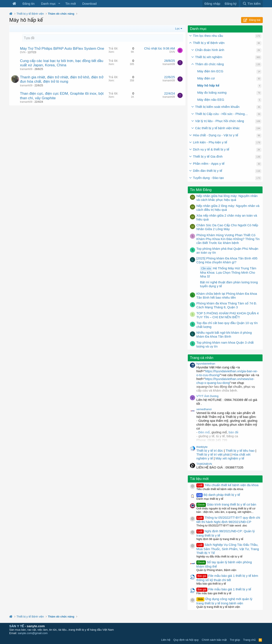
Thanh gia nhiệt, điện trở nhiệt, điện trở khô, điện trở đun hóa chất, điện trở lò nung (62, 79)
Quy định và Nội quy (186, 640)
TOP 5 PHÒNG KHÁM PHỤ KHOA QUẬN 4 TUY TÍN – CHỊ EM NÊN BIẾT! (228, 315)
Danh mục (48, 4)
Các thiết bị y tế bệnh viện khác (217, 128)
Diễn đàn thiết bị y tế (208, 171)
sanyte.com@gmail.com (33, 633)
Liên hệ (166, 640)
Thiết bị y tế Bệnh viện (209, 43)
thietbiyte (202, 447)
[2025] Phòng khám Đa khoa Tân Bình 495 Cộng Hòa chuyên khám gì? (227, 260)
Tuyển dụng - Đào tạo (208, 178)
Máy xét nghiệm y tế (230, 458)
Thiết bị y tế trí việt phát (213, 454)
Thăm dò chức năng (209, 64)
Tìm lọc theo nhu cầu (208, 36)
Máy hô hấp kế (208, 85)
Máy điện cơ (206, 78)
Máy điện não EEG (211, 100)
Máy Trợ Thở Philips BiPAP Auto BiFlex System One (62, 49)
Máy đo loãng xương (212, 92)
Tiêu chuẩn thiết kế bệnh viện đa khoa (227, 485)
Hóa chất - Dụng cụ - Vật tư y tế (215, 135)
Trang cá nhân (202, 358)
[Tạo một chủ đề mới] (103, 38)
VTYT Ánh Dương (207, 396)
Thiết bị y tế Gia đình (208, 156)
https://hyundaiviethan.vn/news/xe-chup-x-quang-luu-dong (225, 381)
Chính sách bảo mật (214, 640)
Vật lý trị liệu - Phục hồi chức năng (220, 121)
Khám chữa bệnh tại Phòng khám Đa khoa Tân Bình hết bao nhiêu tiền (227, 296)
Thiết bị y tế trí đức (210, 451)
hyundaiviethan (206, 364)
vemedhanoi (204, 409)
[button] (59, 4)
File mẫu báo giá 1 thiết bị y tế (224, 589)
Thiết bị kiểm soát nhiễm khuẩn (217, 107)
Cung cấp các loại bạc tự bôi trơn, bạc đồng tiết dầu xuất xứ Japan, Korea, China (62, 63)
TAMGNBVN (204, 464)
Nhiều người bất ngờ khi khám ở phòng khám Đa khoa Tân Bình (224, 334)
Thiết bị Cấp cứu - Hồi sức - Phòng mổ (222, 114)
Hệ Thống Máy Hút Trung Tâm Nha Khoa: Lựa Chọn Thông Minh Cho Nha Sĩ (228, 272)
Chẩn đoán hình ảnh (210, 50)
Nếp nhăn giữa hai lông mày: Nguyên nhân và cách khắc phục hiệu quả (227, 198)
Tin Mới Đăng (201, 190)
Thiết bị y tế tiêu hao (240, 451)
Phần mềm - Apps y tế (209, 164)
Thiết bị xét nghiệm (209, 57)
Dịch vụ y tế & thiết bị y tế (211, 149)
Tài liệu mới (199, 479)
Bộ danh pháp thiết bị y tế (218, 495)
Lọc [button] (177, 29)
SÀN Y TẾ (17, 626)
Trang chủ (249, 640)
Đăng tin (29, 4)
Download (89, 4)
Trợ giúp (235, 640)
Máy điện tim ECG (210, 71)
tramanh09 (26, 69)
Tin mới (71, 4)
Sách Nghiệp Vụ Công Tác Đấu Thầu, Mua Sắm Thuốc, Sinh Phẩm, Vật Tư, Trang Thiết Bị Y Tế (228, 549)
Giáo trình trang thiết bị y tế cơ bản (226, 504)
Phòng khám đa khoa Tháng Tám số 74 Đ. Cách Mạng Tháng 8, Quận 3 (227, 305)
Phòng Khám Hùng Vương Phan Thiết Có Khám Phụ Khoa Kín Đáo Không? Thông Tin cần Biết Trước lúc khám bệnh (228, 239)
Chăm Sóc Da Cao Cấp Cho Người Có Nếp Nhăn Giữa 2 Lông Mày (227, 227)
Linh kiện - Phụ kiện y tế (210, 142)
